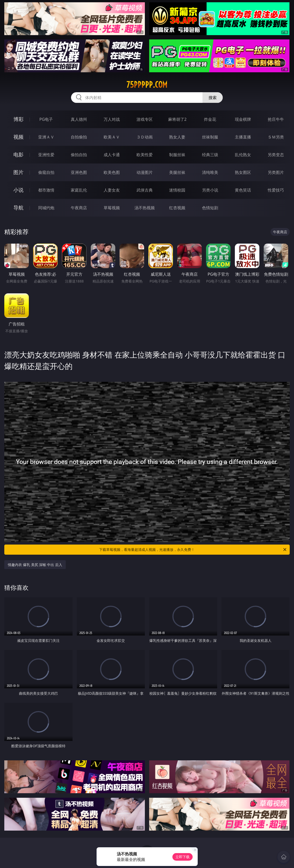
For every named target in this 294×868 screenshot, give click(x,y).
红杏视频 (177, 208)
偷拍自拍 (79, 155)
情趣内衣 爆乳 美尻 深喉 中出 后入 (35, 565)
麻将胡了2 (177, 119)
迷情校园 (177, 190)
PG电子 (46, 119)
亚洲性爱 (46, 155)
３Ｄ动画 (145, 137)
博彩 (18, 119)
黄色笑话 (243, 190)
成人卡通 (112, 155)
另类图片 (276, 172)
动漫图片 (145, 172)
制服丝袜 (177, 155)
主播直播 (243, 137)
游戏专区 (145, 119)
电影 (18, 155)
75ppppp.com (147, 85)
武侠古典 (145, 190)
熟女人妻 (177, 137)
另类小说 (210, 190)
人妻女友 (112, 190)
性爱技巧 (276, 190)
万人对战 (112, 119)
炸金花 (210, 119)
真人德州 (79, 119)
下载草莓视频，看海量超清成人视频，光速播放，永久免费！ (193, 550)
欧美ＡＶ (112, 137)
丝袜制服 (210, 137)
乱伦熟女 (243, 155)
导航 (18, 208)
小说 (18, 190)
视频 (18, 137)
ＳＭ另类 (276, 137)
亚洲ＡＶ (46, 137)
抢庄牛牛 (276, 119)
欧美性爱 (145, 155)
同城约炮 (46, 208)
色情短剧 (210, 208)
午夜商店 (79, 208)
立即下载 (183, 857)
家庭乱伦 (79, 190)
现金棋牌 (243, 119)
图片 (18, 172)
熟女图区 (243, 172)
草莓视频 (112, 208)
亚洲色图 (79, 172)
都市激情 (46, 190)
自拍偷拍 (79, 137)
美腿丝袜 (177, 172)
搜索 (213, 98)
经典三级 (210, 155)
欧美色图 (112, 172)
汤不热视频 (145, 208)
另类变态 (276, 155)
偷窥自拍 (46, 172)
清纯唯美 (210, 172)
